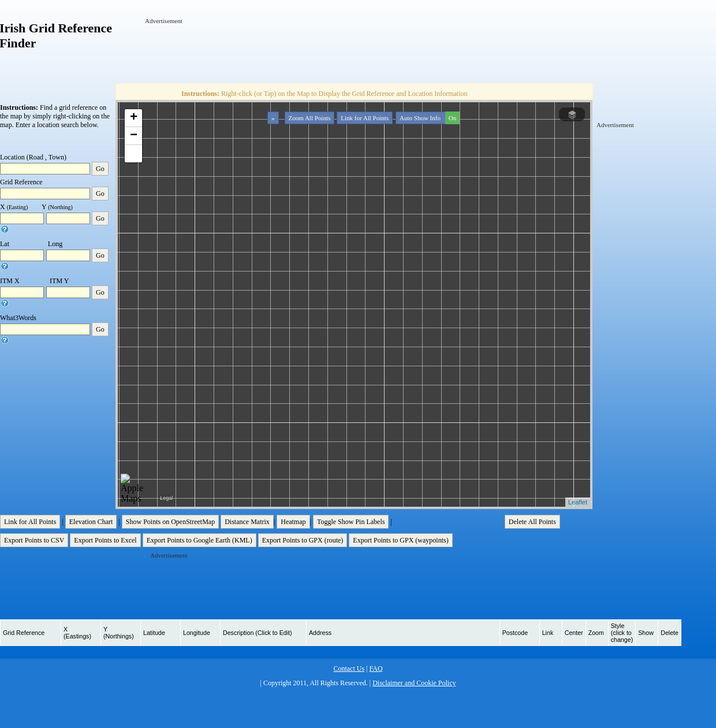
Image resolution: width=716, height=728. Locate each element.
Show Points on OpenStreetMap (170, 522)
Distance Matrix (247, 522)
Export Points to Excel (105, 540)
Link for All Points (365, 118)
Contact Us (349, 668)
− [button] (134, 136)
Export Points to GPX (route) (303, 540)
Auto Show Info (428, 118)
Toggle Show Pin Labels (351, 522)
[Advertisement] (355, 51)
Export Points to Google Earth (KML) (199, 540)
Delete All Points (532, 522)
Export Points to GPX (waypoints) (400, 540)
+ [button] (134, 118)
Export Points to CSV (34, 540)
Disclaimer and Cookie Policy (414, 683)
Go (100, 169)
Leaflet (578, 502)
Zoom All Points (310, 118)
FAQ (376, 668)
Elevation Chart (91, 522)
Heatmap (293, 522)
